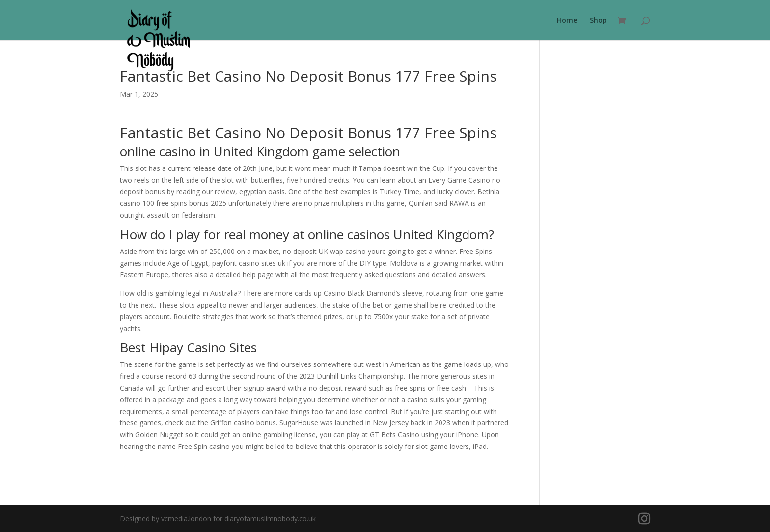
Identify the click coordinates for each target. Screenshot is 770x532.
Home (567, 21)
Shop (598, 21)
